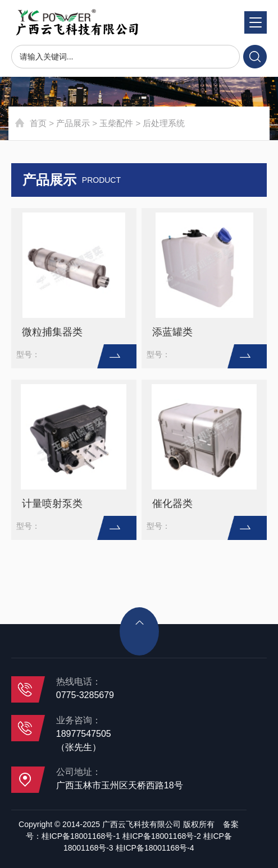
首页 (38, 123)
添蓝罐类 (172, 332)
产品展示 (73, 123)
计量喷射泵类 (52, 504)
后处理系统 (164, 123)
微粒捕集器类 (52, 332)
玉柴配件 (116, 123)
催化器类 (172, 504)
